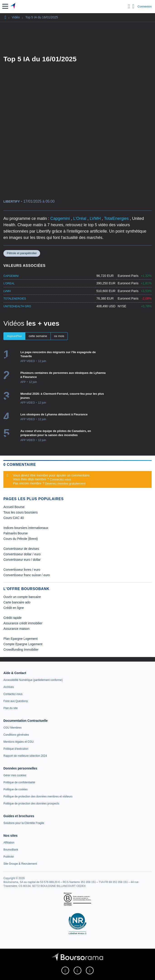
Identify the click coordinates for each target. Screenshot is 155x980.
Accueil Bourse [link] (14, 507)
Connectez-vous (61, 479)
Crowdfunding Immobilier (21, 650)
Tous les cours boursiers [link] (21, 512)
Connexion (145, 6)
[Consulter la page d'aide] (133, 6)
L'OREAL (9, 283)
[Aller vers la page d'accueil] (13, 6)
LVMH (96, 218)
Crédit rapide (12, 618)
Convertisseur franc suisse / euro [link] (27, 575)
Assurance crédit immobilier (23, 623)
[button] (5, 6)
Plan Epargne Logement (21, 639)
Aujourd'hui (14, 336)
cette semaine (38, 336)
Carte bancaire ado (17, 602)
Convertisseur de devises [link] (21, 549)
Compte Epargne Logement (23, 644)
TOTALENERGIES (15, 299)
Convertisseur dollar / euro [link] (22, 554)
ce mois (59, 336)
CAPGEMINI (11, 276)
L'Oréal (80, 218)
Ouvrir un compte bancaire (22, 597)
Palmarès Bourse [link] (16, 533)
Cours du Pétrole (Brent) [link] (21, 539)
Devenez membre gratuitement (65, 483)
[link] (33, 680)
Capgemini (61, 218)
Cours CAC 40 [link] (14, 518)
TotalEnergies (117, 218)
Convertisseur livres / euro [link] (22, 570)
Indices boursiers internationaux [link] (26, 528)
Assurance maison (16, 629)
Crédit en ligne (14, 608)
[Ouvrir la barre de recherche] (129, 6)
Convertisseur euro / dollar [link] (22, 560)
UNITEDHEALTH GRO (17, 306)
